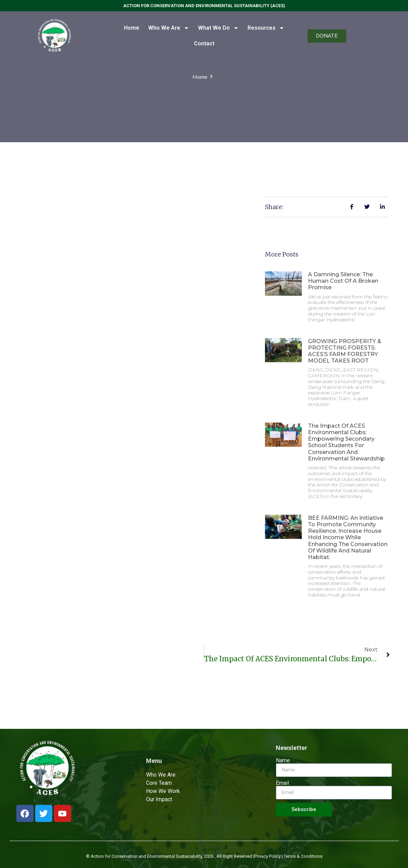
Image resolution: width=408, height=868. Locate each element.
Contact (204, 43)
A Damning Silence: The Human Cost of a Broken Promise (343, 281)
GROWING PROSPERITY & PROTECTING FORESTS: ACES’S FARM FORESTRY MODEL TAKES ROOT (345, 351)
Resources (266, 28)
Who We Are (169, 28)
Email (282, 783)
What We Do (218, 28)
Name (283, 761)
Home (132, 28)
